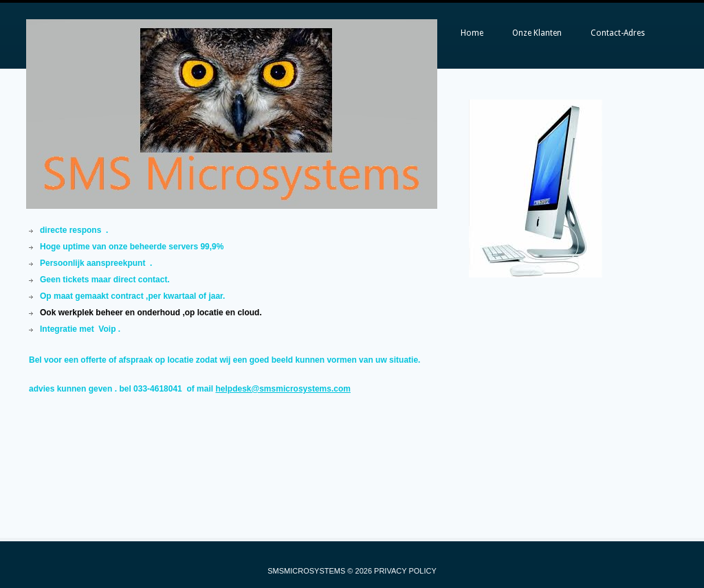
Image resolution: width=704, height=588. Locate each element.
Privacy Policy (405, 571)
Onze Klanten (537, 33)
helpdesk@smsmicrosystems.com (283, 389)
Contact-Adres (618, 33)
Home (472, 33)
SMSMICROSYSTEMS (306, 571)
